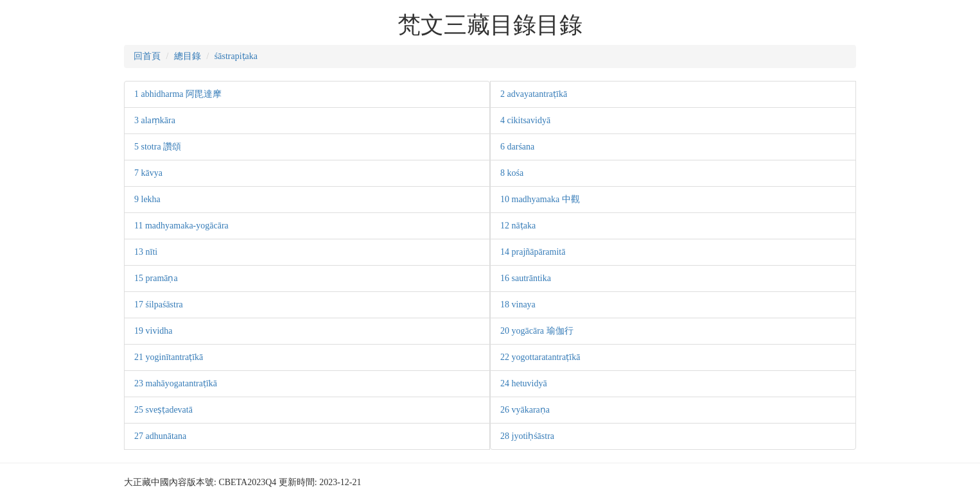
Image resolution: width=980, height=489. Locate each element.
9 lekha (147, 199)
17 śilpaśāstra (159, 305)
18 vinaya (518, 305)
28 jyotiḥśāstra (527, 436)
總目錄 (188, 56)
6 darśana (517, 147)
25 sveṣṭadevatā (163, 410)
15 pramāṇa (156, 278)
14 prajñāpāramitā (533, 252)
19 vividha (153, 331)
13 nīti (146, 252)
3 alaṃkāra (155, 120)
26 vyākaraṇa (525, 410)
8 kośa (512, 173)
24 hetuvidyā (524, 383)
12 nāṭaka (518, 226)
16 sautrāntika (526, 278)
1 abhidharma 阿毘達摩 (178, 94)
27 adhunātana (160, 436)
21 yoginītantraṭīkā (169, 357)
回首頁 (147, 56)
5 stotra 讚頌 (158, 147)
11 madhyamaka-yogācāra (181, 226)
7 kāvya (148, 173)
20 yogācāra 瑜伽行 (537, 331)
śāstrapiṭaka (236, 56)
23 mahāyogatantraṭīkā (176, 383)
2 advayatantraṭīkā (534, 94)
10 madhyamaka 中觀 (540, 199)
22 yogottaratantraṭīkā (540, 357)
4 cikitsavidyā (525, 120)
